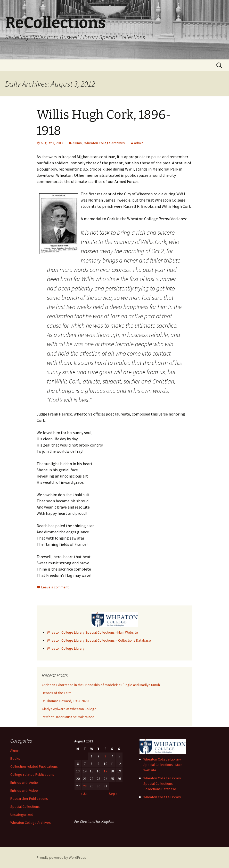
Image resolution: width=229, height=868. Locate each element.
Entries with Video (24, 790)
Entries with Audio (24, 782)
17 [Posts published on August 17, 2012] (105, 771)
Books (15, 758)
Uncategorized (22, 815)
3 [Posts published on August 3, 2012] (105, 756)
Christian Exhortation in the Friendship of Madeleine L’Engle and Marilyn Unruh (101, 685)
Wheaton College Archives (105, 143)
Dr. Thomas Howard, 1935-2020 (65, 701)
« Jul (84, 794)
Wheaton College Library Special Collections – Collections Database (99, 640)
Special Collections (25, 806)
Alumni (77, 143)
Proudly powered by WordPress (61, 857)
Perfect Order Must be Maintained (68, 717)
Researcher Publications (29, 798)
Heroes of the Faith (57, 693)
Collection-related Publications (34, 766)
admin (139, 143)
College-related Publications (32, 774)
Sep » (113, 794)
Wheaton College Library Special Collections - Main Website (92, 632)
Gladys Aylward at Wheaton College (69, 709)
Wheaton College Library (66, 648)
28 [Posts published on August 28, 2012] (85, 786)
